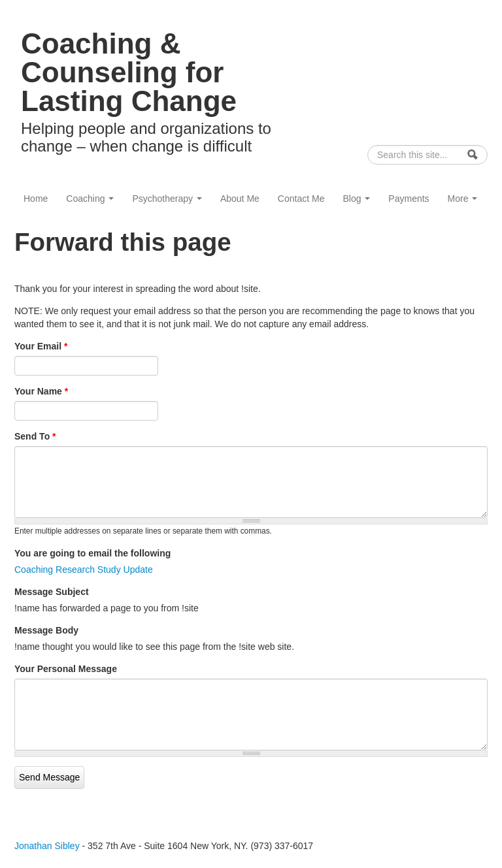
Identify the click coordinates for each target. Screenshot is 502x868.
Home (36, 199)
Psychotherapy (167, 199)
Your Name (41, 391)
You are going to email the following (92, 553)
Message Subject (52, 592)
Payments (409, 199)
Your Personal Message (66, 669)
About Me (240, 199)
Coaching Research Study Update (84, 570)
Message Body (46, 630)
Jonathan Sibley (47, 846)
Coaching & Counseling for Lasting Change (129, 72)
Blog (356, 199)
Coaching (90, 199)
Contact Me (301, 199)
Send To (35, 436)
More (463, 199)
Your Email (41, 346)
